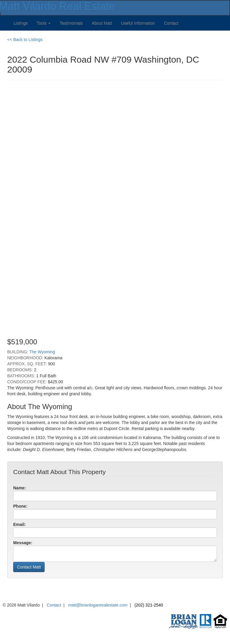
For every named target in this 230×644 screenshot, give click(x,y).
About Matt (102, 23)
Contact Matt (29, 567)
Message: (23, 543)
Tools (44, 23)
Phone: (20, 506)
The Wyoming (42, 352)
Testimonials (71, 23)
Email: (19, 524)
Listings (21, 23)
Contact (171, 23)
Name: (20, 488)
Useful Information (138, 23)
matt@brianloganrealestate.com (98, 605)
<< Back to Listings (25, 40)
